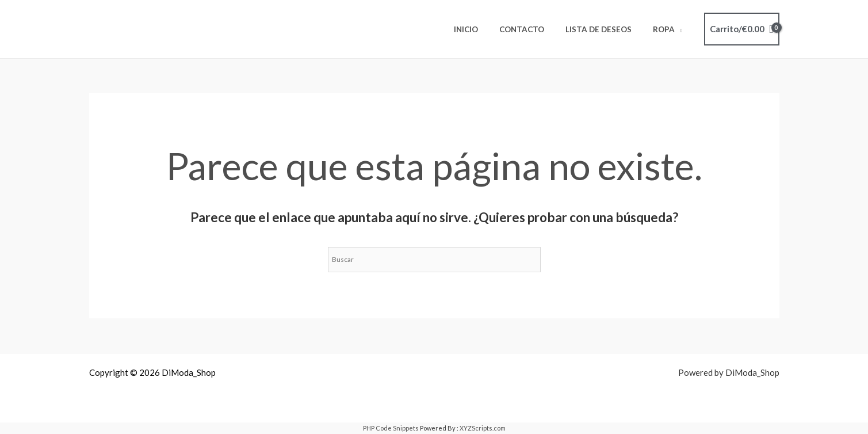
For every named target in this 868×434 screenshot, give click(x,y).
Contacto (536, 29)
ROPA (667, 29)
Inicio (486, 29)
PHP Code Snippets (391, 428)
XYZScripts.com (483, 428)
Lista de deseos (607, 29)
